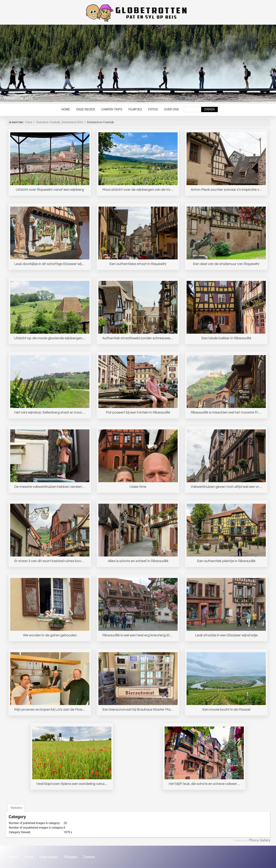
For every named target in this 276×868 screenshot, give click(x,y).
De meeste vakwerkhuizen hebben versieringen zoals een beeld (50, 487)
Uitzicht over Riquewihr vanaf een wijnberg (50, 190)
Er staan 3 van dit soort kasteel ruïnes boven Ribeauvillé (50, 561)
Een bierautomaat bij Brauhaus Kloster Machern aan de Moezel (138, 710)
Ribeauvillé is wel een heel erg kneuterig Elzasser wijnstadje (138, 635)
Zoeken (209, 109)
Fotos (153, 109)
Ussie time (138, 487)
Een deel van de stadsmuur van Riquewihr (226, 264)
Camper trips (112, 109)
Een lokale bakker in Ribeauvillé (226, 338)
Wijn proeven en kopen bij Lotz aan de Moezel (50, 710)
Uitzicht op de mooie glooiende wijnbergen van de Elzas (50, 338)
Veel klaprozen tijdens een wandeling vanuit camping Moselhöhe (72, 784)
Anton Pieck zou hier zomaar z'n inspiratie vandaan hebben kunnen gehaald (226, 190)
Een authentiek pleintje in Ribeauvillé (226, 561)
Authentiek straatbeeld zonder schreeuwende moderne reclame (138, 338)
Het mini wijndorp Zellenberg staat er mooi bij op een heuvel (50, 413)
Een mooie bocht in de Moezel (226, 710)
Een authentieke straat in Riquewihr (138, 264)
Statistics (16, 808)
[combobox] (193, 109)
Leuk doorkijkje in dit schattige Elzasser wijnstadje (50, 264)
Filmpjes (135, 109)
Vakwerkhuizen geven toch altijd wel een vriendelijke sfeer (226, 487)
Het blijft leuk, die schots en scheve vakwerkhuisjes (204, 784)
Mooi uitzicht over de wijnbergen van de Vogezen (138, 190)
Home (66, 109)
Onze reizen (86, 109)
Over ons (171, 109)
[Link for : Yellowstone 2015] (138, 63)
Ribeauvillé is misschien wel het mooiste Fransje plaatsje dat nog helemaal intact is (226, 413)
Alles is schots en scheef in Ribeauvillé (138, 561)
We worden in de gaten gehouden (50, 635)
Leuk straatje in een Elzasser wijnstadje (226, 635)
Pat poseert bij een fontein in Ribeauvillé (138, 413)
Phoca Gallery (260, 840)
